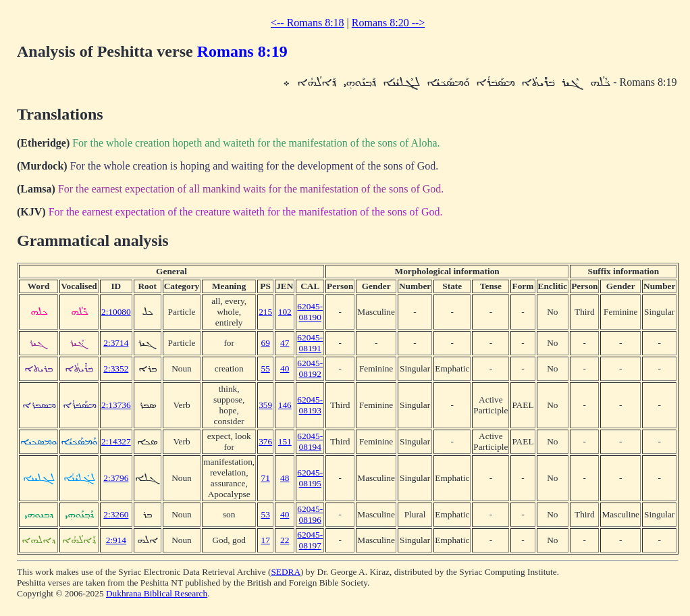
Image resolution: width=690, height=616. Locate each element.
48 (285, 478)
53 (265, 514)
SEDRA (286, 572)
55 (265, 368)
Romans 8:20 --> (389, 23)
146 (285, 405)
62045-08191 (310, 343)
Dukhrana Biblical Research (157, 593)
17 (265, 540)
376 (265, 441)
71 (265, 478)
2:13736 (116, 405)
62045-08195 (310, 478)
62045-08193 (310, 405)
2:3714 (116, 343)
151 (285, 441)
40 (285, 368)
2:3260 (116, 514)
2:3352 (116, 368)
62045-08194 (310, 441)
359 (265, 405)
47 (285, 343)
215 (265, 312)
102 (285, 312)
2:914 (116, 540)
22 (285, 540)
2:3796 (116, 478)
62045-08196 (310, 514)
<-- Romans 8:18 (308, 23)
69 (265, 343)
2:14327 (116, 441)
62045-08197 (310, 540)
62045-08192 (310, 368)
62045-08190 (310, 312)
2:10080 (116, 312)
